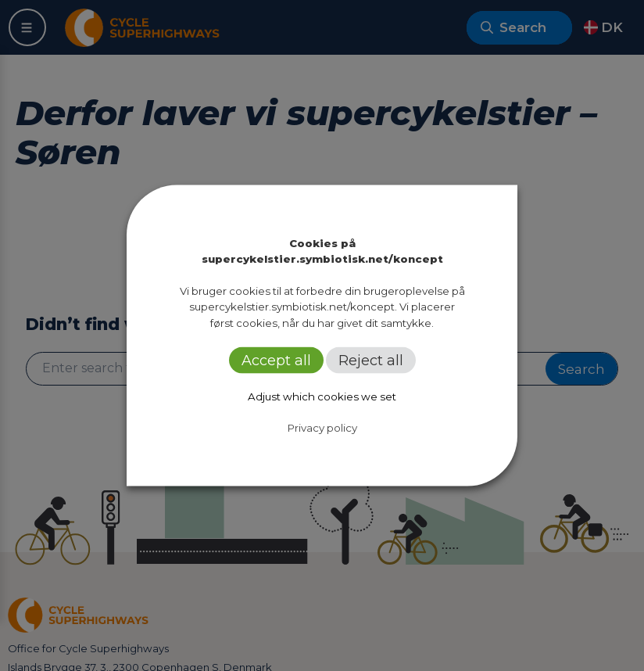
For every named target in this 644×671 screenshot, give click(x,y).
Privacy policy (322, 427)
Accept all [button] (276, 360)
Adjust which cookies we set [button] (322, 396)
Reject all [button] (371, 360)
